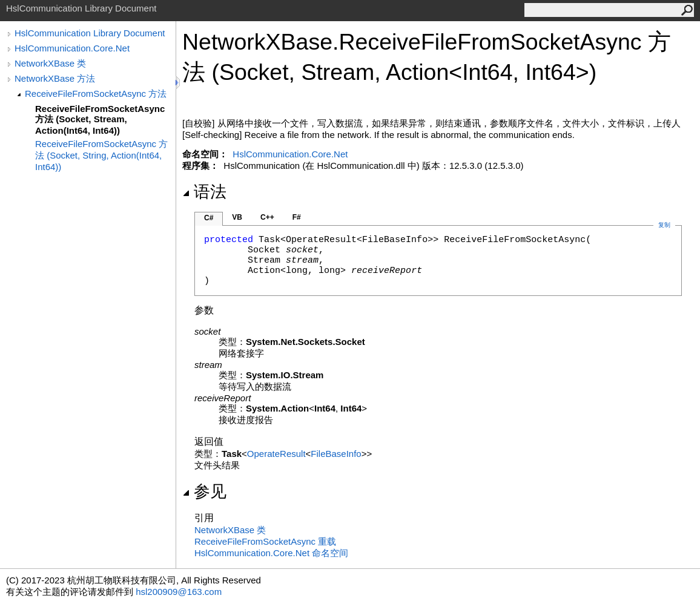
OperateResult (276, 454)
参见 (204, 491)
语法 (204, 192)
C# (209, 218)
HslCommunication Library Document (90, 33)
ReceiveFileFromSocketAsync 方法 (96, 94)
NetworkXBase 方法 (55, 78)
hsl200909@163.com (179, 592)
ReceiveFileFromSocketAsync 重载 (265, 541)
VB (237, 217)
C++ (267, 217)
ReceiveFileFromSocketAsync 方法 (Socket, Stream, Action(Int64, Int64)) (100, 120)
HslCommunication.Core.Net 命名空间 (271, 553)
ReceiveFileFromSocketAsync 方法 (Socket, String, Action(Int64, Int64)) (101, 155)
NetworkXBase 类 (50, 63)
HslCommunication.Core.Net (72, 48)
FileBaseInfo (336, 454)
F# (297, 217)
